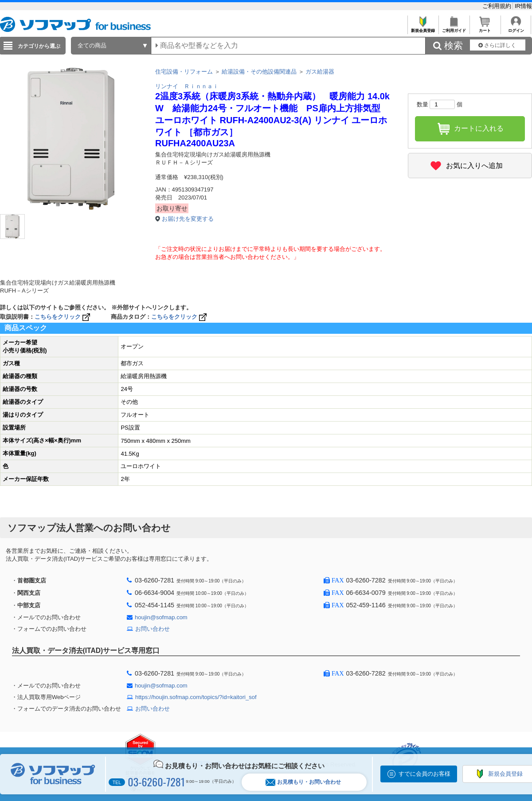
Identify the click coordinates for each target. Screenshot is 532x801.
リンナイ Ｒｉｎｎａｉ (187, 86)
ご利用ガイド (454, 28)
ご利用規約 (498, 6)
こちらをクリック (63, 317)
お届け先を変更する (188, 219)
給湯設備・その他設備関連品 (259, 72)
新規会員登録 (423, 28)
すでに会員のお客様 (424, 774)
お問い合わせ (153, 629)
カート (485, 28)
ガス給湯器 (320, 72)
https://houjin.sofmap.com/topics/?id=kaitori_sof (196, 697)
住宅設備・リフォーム (184, 72)
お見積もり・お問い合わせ (303, 782)
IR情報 (523, 6)
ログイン (516, 28)
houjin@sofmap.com (161, 617)
